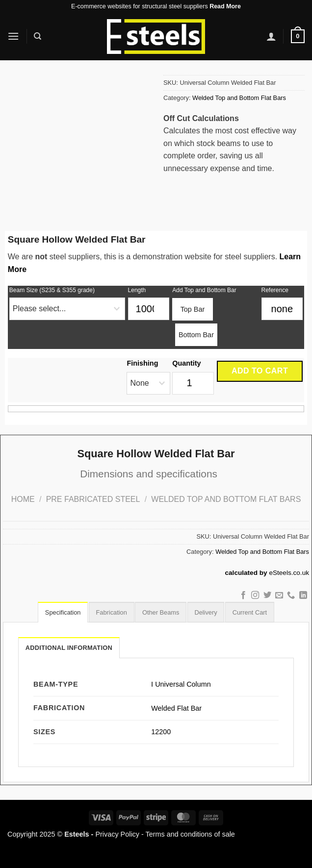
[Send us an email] (279, 595)
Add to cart (260, 371)
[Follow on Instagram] (255, 595)
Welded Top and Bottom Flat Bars (239, 98)
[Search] (38, 36)
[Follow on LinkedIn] (303, 595)
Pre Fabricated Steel (93, 499)
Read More (225, 6)
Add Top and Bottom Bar (204, 290)
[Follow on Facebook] (243, 595)
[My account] (271, 36)
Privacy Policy (117, 834)
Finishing (142, 363)
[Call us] (291, 595)
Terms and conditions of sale (190, 834)
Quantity (186, 363)
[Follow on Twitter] (267, 595)
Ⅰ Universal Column (181, 684)
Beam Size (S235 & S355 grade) (52, 290)
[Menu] (13, 36)
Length (137, 290)
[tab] (61, 612)
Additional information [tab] (69, 648)
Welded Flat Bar (176, 708)
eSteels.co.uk (289, 573)
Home (23, 499)
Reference (275, 290)
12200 (161, 732)
